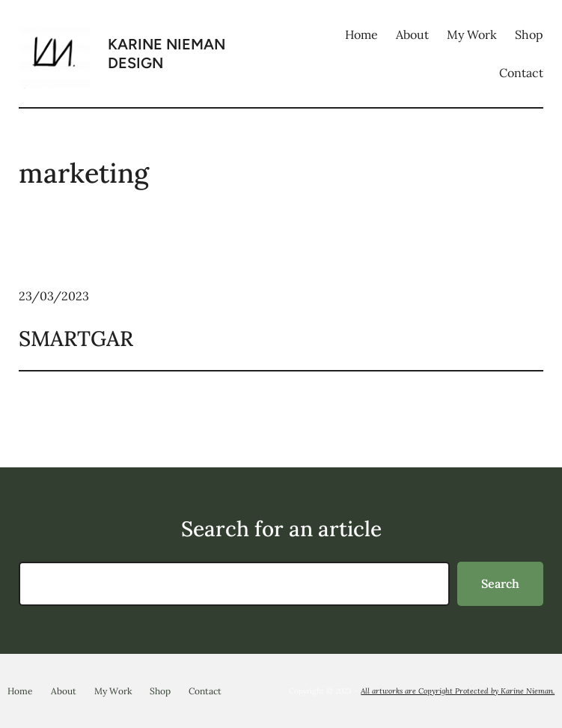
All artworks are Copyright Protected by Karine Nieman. (458, 691)
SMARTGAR (76, 339)
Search (500, 583)
